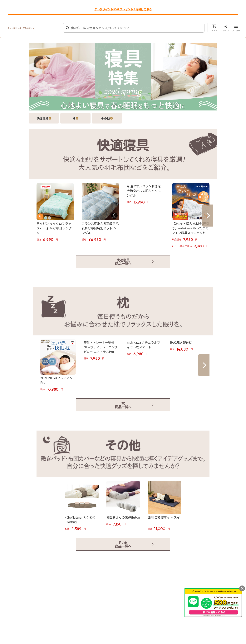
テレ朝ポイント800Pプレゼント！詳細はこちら (123, 9)
